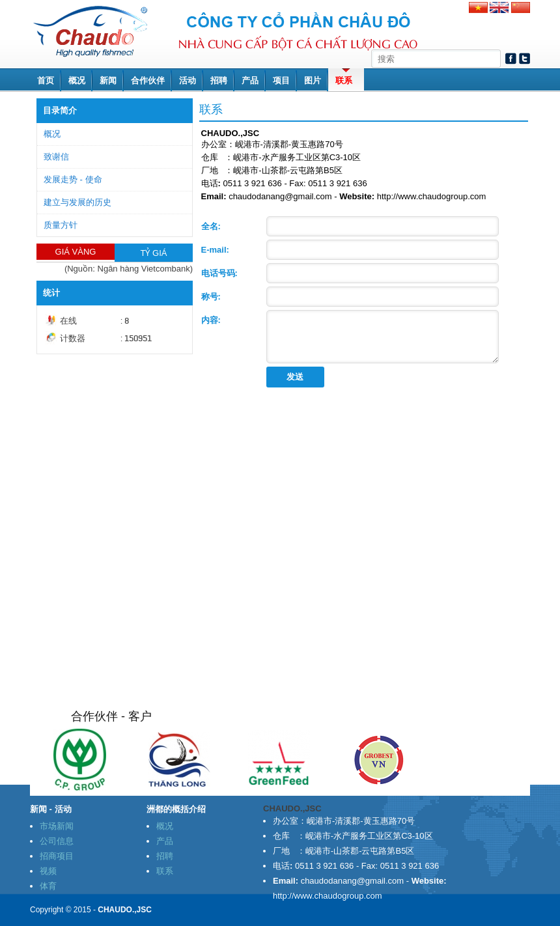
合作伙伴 (148, 80)
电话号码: (219, 273)
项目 (281, 80)
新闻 (108, 80)
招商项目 (57, 856)
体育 (48, 886)
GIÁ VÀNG (76, 252)
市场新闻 (57, 826)
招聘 (219, 80)
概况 (77, 80)
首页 (46, 80)
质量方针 (61, 225)
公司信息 (57, 841)
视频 (48, 871)
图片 (313, 80)
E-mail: (215, 250)
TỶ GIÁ (154, 253)
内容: (211, 320)
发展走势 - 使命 (73, 179)
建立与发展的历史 (77, 202)
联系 (344, 80)
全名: (211, 226)
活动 (188, 80)
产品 (250, 80)
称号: (211, 297)
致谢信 (56, 157)
